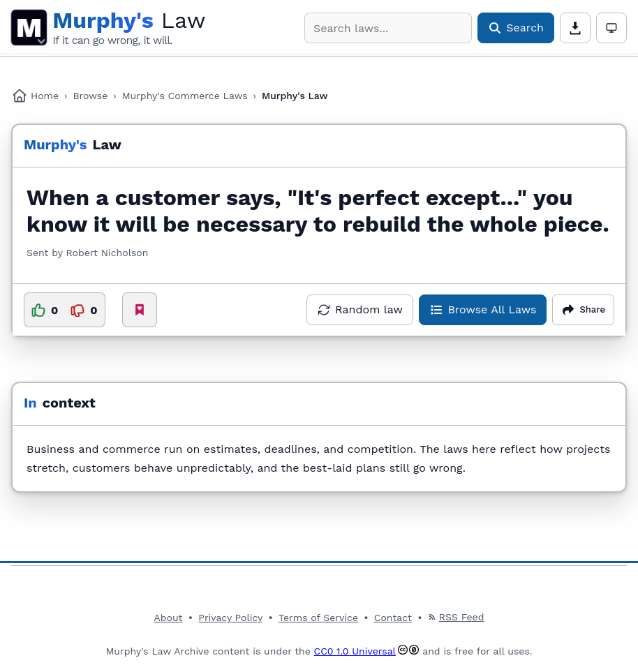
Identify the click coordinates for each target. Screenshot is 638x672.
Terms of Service (318, 618)
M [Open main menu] (29, 28)
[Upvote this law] (45, 310)
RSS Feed (456, 617)
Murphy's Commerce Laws (185, 96)
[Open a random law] (360, 310)
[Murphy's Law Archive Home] (129, 28)
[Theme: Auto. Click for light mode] (611, 28)
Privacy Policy (230, 618)
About (169, 618)
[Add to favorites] (140, 310)
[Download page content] (575, 28)
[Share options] (583, 310)
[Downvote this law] (84, 310)
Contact (393, 618)
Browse (90, 96)
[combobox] (388, 28)
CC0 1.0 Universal (355, 651)
